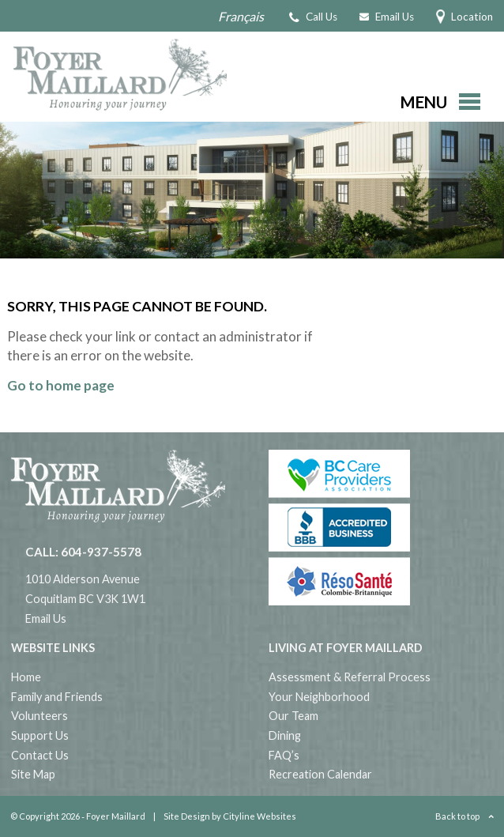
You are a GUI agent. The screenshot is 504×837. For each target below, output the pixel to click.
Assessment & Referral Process (350, 677)
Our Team (293, 716)
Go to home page (61, 385)
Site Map (33, 774)
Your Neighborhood (319, 697)
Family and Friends (57, 697)
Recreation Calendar (320, 774)
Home (26, 677)
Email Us (46, 618)
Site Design (187, 816)
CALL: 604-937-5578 (83, 552)
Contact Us (40, 755)
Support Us (40, 735)
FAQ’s (284, 755)
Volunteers (39, 716)
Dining (285, 735)
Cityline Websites (260, 816)
